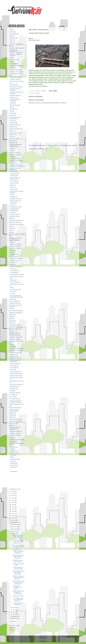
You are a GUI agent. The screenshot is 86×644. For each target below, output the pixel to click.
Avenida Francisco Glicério (17, 81)
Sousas (12, 437)
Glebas (12, 242)
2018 (13, 507)
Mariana (12, 299)
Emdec (12, 205)
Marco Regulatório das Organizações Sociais (16, 296)
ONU (11, 319)
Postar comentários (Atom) (40, 149)
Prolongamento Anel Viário (17, 381)
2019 (13, 505)
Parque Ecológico (14, 339)
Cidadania (12, 142)
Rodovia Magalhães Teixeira (17, 404)
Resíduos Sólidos (14, 393)
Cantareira (13, 127)
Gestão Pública (14, 240)
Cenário (12, 131)
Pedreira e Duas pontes (16, 349)
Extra (11, 218)
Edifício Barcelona (14, 201)
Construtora (13, 172)
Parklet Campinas (14, 335)
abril (14, 612)
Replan (12, 391)
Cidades (12, 148)
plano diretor (13, 355)
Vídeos (12, 461)
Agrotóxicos (13, 38)
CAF (11, 111)
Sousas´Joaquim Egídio (16, 440)
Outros (12, 323)
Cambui (12, 121)
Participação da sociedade (17, 341)
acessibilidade (13, 34)
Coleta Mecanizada (15, 155)
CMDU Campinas (14, 153)
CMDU (12, 150)
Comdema (12, 157)
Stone (13, 630)
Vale (11, 457)
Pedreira (12, 347)
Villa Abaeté (13, 463)
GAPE (11, 233)
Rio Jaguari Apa (14, 399)
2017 (13, 509)
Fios (11, 231)
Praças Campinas (14, 372)
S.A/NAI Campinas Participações (15, 410)
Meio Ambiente (14, 301)
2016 (13, 511)
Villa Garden (13, 465)
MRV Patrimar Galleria (16, 311)
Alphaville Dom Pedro (15, 44)
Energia (37, 93)
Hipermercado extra (15, 248)
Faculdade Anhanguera (16, 220)
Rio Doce (12, 397)
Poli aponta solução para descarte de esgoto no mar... (18, 537)
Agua (11, 40)
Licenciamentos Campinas (17, 277)
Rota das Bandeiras (15, 408)
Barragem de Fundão (15, 87)
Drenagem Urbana (15, 199)
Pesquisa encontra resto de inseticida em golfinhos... (18, 552)
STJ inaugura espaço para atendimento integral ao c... (18, 600)
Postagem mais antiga (68, 145)
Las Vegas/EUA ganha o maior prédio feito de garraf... (18, 547)
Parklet (12, 331)
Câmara (12, 115)
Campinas (12, 123)
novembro (16, 524)
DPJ (11, 195)
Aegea (12, 36)
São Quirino (13, 423)
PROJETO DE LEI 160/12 (16, 378)
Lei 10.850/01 (13, 271)
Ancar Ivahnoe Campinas (16, 48)
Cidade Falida (13, 146)
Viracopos (12, 467)
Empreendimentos (15, 207)
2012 (13, 520)
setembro (16, 529)
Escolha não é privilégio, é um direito (17, 587)
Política (12, 370)
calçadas (12, 113)
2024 (13, 493)
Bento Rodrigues (14, 105)
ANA (11, 46)
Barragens (12, 98)
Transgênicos (13, 451)
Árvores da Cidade (15, 70)
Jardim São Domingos (16, 258)
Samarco (12, 415)
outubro (15, 527)
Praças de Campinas (15, 374)
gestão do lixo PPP (15, 238)
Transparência (14, 453)
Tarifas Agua (13, 447)
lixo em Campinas (14, 290)
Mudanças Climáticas (15, 313)
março (15, 614)
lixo (11, 288)
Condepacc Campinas (16, 161)
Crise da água (13, 181)
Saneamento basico (15, 419)
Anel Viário (13, 50)
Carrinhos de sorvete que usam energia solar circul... (18, 542)
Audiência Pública (14, 79)
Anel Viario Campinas (15, 52)
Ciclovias (12, 140)
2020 (13, 502)
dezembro (16, 522)
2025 (13, 491)
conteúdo (21, 26)
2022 (13, 498)
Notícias (12, 315)
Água (11, 42)
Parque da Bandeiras (15, 337)
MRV (11, 309)
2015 (13, 514)
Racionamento (14, 387)
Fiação (12, 229)
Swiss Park (13, 442)
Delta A (12, 187)
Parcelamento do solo (15, 327)
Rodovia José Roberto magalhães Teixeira (16, 401)
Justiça (12, 264)
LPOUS (12, 292)
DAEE (11, 185)
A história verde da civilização (18, 604)
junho (15, 607)
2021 (13, 500)
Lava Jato (12, 269)
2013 (13, 518)
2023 (13, 496)
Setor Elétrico (13, 429)
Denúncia (12, 189)
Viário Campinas (14, 459)
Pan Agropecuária (14, 325)
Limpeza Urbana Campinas (17, 284)
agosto (15, 531)
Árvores (12, 68)
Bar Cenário (13, 85)
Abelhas (12, 32)
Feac (11, 226)
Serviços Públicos (14, 427)
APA (11, 58)
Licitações (12, 280)
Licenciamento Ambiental (16, 275)
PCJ (11, 344)
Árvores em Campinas (16, 72)
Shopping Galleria (14, 433)
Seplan (12, 425)
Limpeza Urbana (14, 282)
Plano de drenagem (15, 353)
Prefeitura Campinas (15, 376)
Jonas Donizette (14, 260)
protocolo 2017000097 (16, 385)
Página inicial (53, 145)
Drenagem (13, 197)
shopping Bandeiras (15, 431)
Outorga (12, 321)
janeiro (15, 618)
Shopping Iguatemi (15, 435)
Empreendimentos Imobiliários (15, 210)
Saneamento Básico (15, 421)
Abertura (13, 26)
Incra (11, 252)
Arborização (13, 64)
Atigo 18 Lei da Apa (15, 77)
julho (14, 533)
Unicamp (12, 455)
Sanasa (12, 417)
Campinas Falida (14, 125)
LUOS (11, 294)
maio (14, 610)
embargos (12, 203)
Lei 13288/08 (13, 273)
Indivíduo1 (14, 628)
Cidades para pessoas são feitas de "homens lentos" (18, 592)
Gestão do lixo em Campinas (17, 235)
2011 (13, 621)
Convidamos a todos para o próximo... (18, 561)
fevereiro (15, 616)
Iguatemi (12, 250)
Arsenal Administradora (16, 66)
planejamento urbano (15, 351)
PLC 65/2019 (13, 366)
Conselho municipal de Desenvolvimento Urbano (16, 165)
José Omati (13, 262)
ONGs (11, 317)
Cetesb (12, 136)
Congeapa (12, 163)
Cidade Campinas (14, 144)
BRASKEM (13, 109)
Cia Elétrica (13, 138)
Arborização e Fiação (18, 596)
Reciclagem (13, 389)
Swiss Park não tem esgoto (17, 443)
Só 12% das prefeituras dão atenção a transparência (19, 572)
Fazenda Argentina (15, 222)
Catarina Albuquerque (15, 129)
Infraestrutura (13, 254)
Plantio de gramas (14, 364)
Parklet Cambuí (14, 333)
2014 (13, 516)
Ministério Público (14, 303)
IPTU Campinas (14, 256)
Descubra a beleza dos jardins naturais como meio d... (19, 557)
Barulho (12, 103)
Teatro (11, 449)
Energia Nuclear (14, 214)
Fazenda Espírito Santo (16, 224)
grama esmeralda (14, 246)
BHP (11, 107)
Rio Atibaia (13, 395)
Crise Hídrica (13, 183)
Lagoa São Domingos (15, 266)
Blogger (47, 640)
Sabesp (12, 413)
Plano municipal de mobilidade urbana (15, 357)
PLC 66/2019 (13, 368)
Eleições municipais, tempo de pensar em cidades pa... (19, 577)
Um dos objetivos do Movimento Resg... (18, 568)
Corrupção (13, 176)
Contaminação (14, 174)
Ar (10, 62)
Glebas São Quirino (15, 244)
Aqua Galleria (13, 60)
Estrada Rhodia (14, 216)
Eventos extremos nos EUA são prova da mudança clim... (18, 582)
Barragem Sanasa (14, 96)
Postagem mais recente (37, 145)
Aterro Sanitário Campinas (17, 74)
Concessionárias (14, 159)
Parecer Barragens (15, 329)
